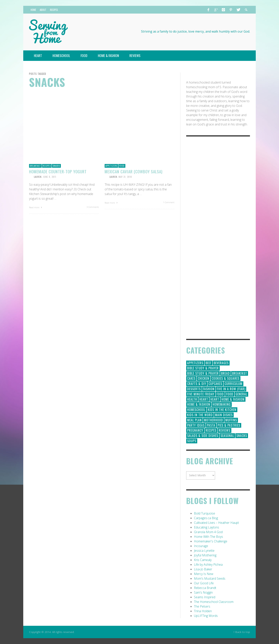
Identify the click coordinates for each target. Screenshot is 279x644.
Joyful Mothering (205, 555)
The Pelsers (202, 606)
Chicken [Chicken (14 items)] (204, 378)
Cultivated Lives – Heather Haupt (216, 523)
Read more (36, 207)
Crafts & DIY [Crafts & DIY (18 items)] (197, 384)
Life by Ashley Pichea (208, 565)
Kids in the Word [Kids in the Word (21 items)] (200, 415)
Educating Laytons (207, 527)
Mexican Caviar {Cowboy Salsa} (134, 171)
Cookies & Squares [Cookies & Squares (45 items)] (226, 378)
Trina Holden (203, 611)
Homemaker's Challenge (211, 541)
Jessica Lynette (204, 551)
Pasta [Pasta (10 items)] (211, 425)
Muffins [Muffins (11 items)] (231, 420)
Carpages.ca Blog (206, 518)
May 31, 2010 (125, 177)
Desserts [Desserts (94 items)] (194, 389)
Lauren (38, 177)
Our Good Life (204, 583)
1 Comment (169, 202)
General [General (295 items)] (241, 394)
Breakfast (35, 166)
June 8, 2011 (50, 177)
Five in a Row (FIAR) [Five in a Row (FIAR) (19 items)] (231, 389)
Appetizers (111, 166)
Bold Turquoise (205, 513)
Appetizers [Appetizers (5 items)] (195, 363)
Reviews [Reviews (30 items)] (225, 430)
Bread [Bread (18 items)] (225, 373)
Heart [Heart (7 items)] (215, 399)
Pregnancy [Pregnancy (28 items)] (195, 430)
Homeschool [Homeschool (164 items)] (196, 410)
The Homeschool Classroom (214, 602)
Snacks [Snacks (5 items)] (242, 436)
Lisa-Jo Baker (203, 569)
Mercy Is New (204, 574)
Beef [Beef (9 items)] (208, 363)
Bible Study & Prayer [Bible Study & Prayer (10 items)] (203, 373)
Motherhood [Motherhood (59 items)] (214, 420)
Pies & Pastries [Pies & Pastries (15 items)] (229, 425)
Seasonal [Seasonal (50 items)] (227, 436)
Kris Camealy (203, 560)
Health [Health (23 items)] (192, 399)
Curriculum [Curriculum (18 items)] (233, 384)
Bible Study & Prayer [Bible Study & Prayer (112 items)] (203, 368)
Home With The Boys (208, 537)
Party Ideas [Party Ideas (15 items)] (196, 425)
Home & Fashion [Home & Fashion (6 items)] (199, 404)
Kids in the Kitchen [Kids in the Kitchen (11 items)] (222, 410)
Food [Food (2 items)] (230, 394)
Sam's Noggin (203, 592)
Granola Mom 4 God (208, 532)
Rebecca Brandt (205, 588)
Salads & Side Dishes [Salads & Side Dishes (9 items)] (203, 436)
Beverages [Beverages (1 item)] (221, 363)
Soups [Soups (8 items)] (192, 441)
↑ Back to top (242, 632)
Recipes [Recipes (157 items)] (211, 430)
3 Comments (93, 207)
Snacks (56, 166)
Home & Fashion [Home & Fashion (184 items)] (233, 399)
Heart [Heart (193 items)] (204, 399)
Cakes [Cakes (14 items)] (191, 378)
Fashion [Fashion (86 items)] (209, 389)
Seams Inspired (205, 597)
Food (122, 166)
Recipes (47, 166)
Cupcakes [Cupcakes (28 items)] (215, 384)
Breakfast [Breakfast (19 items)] (240, 373)
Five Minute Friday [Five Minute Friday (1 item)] (201, 394)
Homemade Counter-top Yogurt (58, 171)
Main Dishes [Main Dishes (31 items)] (224, 415)
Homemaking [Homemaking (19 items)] (222, 404)
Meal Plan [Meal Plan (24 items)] (194, 420)
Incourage (201, 546)
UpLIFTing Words (206, 616)
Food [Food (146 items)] (220, 394)
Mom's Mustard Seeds (210, 578)
